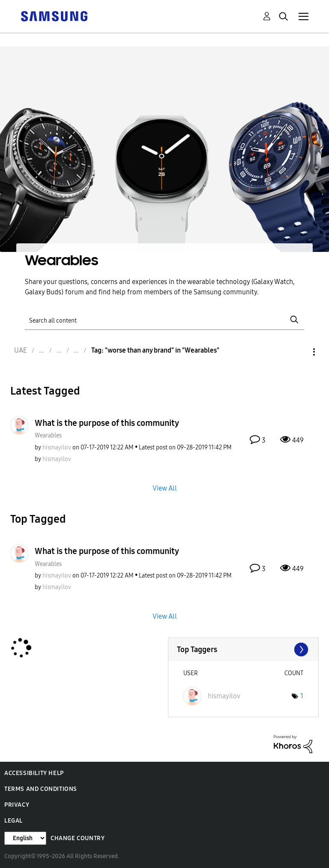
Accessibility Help (34, 773)
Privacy (17, 805)
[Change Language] (25, 838)
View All (165, 488)
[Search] (164, 320)
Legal (13, 821)
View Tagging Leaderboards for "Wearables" (244, 650)
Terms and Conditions (41, 789)
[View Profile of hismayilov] (57, 447)
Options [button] (299, 352)
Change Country (78, 838)
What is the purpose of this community (107, 423)
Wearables (48, 435)
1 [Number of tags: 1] (302, 696)
